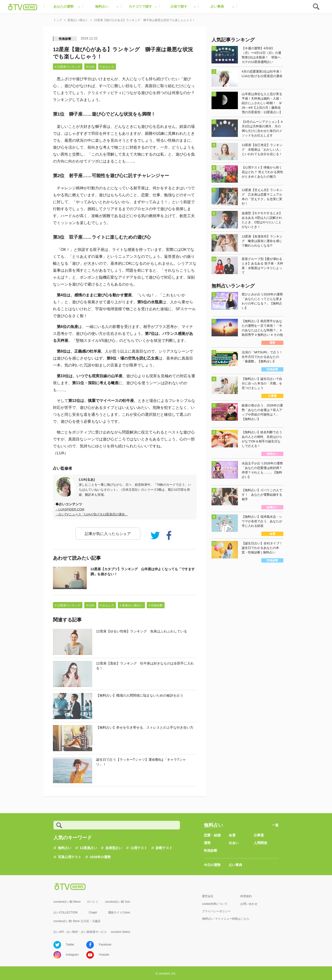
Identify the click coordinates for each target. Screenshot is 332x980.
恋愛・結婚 (212, 835)
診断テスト (164, 848)
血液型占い (114, 848)
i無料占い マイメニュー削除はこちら (226, 919)
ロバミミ (93, 902)
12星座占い (88, 848)
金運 (232, 835)
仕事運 (259, 835)
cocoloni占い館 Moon (67, 902)
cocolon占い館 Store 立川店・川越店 (77, 921)
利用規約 (246, 896)
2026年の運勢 (100, 857)
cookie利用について (215, 904)
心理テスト (139, 848)
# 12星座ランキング (68, 67)
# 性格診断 (156, 605)
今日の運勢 (212, 865)
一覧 (275, 825)
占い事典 (235, 865)
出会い (234, 843)
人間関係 (260, 843)
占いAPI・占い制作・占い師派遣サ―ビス (80, 932)
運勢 (207, 843)
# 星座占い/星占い (131, 605)
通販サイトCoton (119, 912)
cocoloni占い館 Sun (117, 902)
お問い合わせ (249, 904)
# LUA (90, 67)
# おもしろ (107, 67)
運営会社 (208, 896)
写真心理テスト (70, 857)
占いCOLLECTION (66, 912)
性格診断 (65, 39)
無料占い (65, 848)
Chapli (93, 912)
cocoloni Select (120, 932)
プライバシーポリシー (216, 911)
